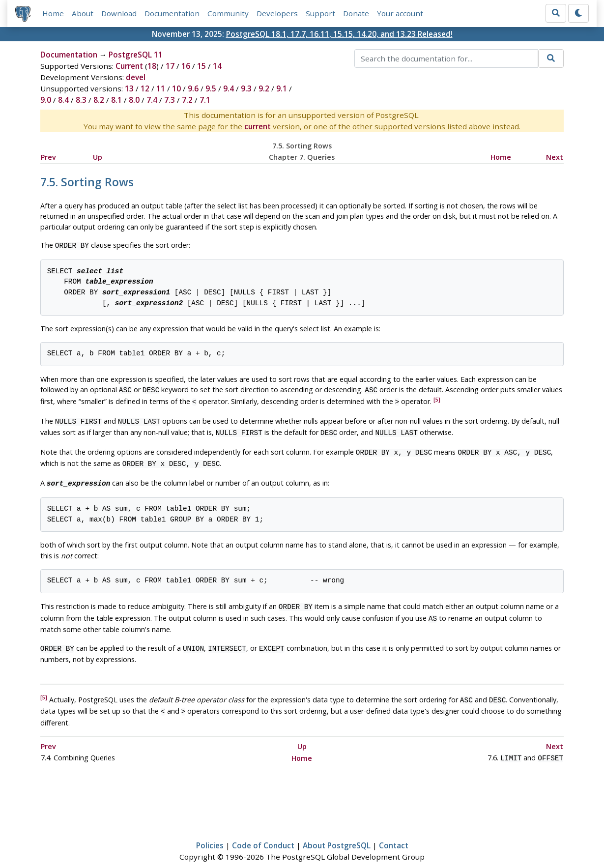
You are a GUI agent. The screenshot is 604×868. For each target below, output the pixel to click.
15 (201, 66)
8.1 (116, 100)
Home (53, 13)
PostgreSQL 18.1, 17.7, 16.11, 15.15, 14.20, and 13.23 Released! (339, 34)
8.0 (134, 100)
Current (129, 66)
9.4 (229, 88)
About (83, 13)
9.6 (193, 88)
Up (98, 157)
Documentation (172, 13)
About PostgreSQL (337, 832)
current (258, 126)
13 (129, 88)
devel (136, 77)
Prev (48, 157)
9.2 (264, 88)
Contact (394, 832)
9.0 (46, 100)
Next (555, 157)
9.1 (282, 88)
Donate (356, 13)
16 (186, 66)
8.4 (63, 100)
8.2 (99, 100)
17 (170, 66)
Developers (277, 13)
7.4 (152, 100)
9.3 (246, 88)
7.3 (170, 100)
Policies (210, 832)
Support (320, 13)
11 (161, 88)
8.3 (81, 100)
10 (176, 88)
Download (119, 13)
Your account (400, 13)
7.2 (187, 100)
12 (145, 88)
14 (217, 66)
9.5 (211, 88)
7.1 (205, 100)
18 (152, 66)
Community (228, 13)
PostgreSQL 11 (136, 55)
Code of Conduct (263, 832)
